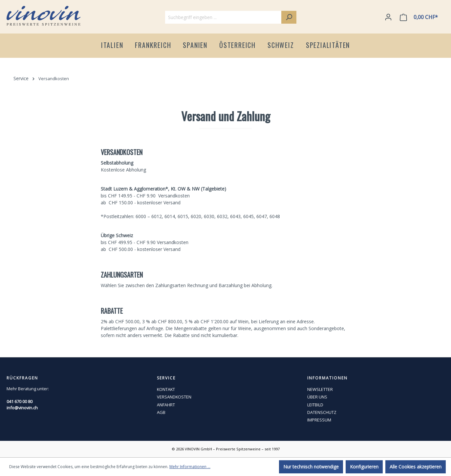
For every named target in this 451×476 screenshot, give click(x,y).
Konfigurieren (364, 467)
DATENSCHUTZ (322, 412)
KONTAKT (166, 389)
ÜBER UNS (317, 397)
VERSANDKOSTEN (174, 397)
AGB (161, 412)
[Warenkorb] (420, 17)
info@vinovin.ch (22, 408)
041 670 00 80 (20, 401)
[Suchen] (289, 17)
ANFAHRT (166, 405)
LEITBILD (315, 405)
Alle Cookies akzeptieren (416, 467)
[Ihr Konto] (388, 17)
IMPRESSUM (319, 420)
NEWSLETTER (320, 389)
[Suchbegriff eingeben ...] (223, 17)
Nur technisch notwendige (311, 467)
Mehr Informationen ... (190, 467)
